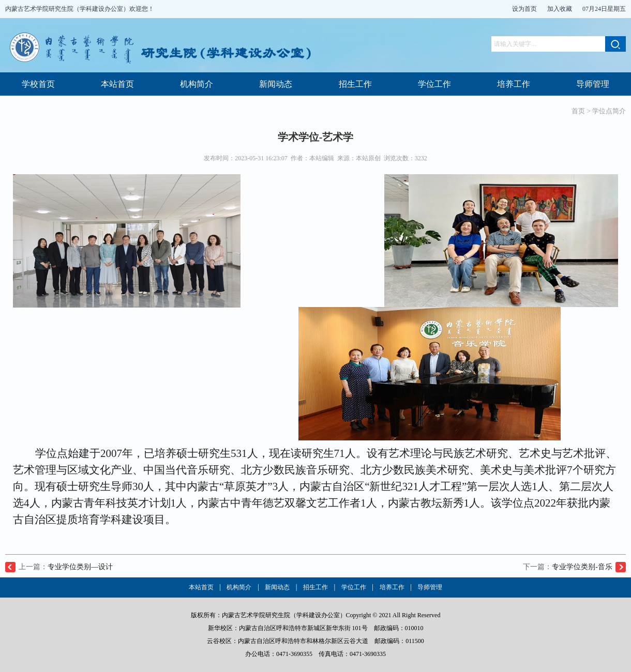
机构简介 (197, 84)
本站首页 (117, 84)
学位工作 (434, 84)
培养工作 (514, 84)
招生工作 (355, 84)
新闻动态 (276, 84)
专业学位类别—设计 (80, 567)
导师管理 (593, 84)
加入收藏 (560, 9)
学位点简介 (609, 111)
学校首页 (38, 84)
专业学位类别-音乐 (582, 567)
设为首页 (524, 9)
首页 (578, 111)
